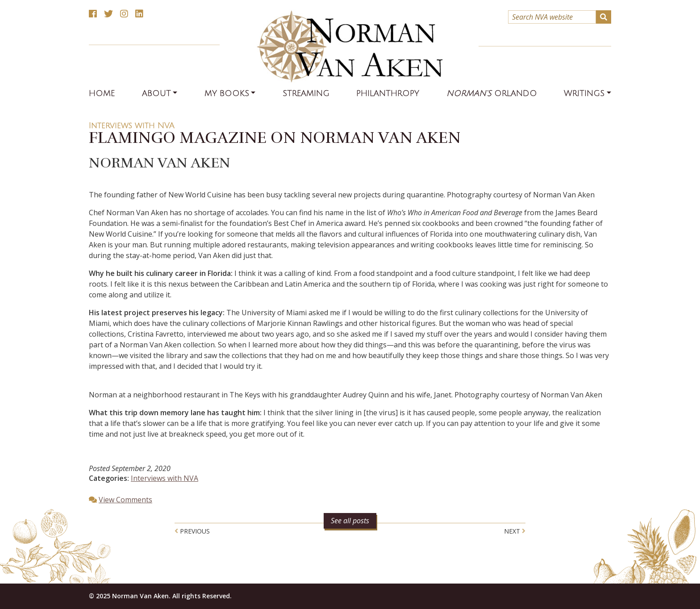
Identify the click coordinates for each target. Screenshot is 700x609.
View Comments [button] (125, 500)
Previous (192, 531)
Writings (584, 93)
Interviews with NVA (132, 125)
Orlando (492, 93)
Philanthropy (388, 93)
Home (102, 93)
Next (515, 531)
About (156, 93)
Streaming (306, 93)
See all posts (350, 521)
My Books (227, 93)
